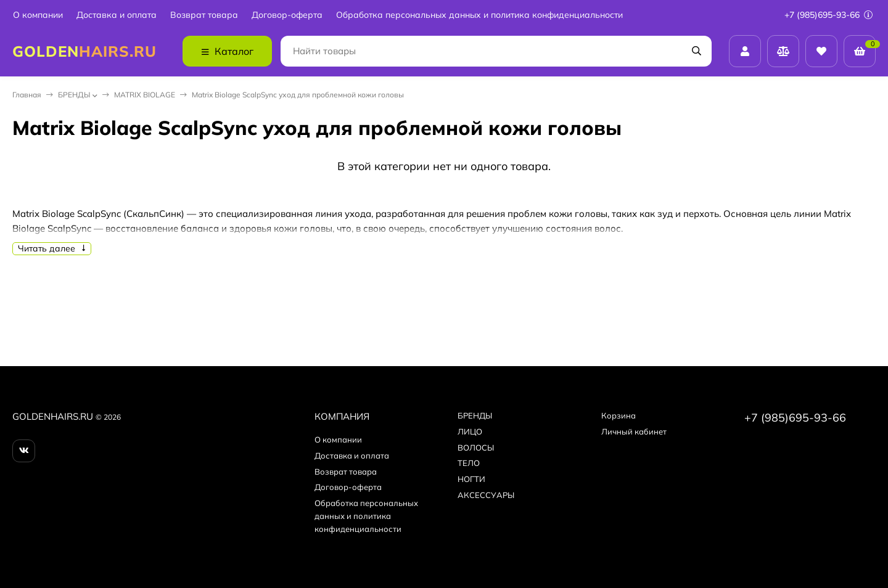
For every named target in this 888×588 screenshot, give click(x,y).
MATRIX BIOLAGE (145, 95)
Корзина (619, 415)
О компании (38, 15)
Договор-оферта (287, 15)
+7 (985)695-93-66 (828, 15)
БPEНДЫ (74, 95)
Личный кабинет (634, 431)
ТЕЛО (469, 463)
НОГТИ (471, 479)
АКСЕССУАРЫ (486, 495)
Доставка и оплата (117, 15)
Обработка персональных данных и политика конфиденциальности (479, 15)
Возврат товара (204, 15)
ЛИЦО (470, 431)
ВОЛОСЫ (476, 447)
